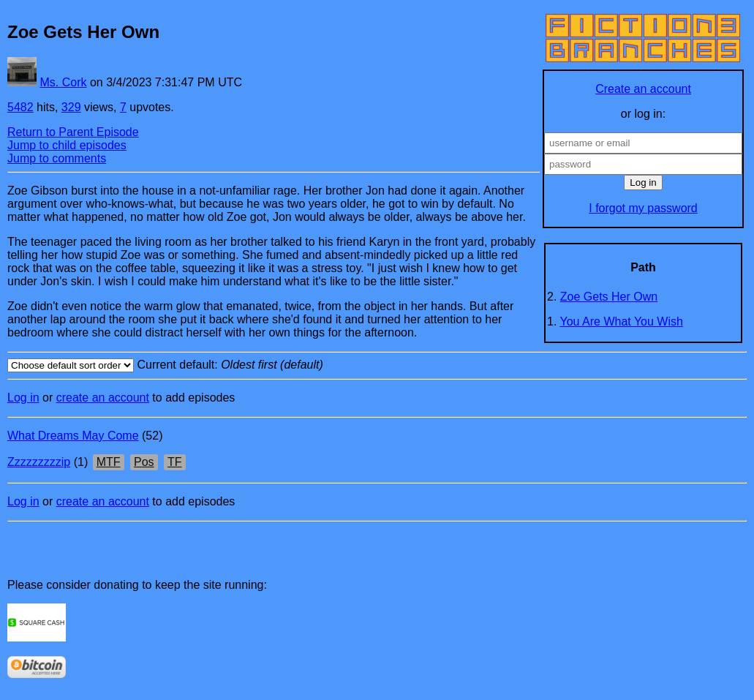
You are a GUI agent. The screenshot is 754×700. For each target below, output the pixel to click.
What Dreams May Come (73, 436)
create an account (103, 398)
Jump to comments (57, 158)
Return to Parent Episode (73, 132)
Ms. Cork (63, 82)
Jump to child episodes (67, 145)
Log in (23, 398)
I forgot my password (643, 208)
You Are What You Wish (622, 321)
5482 (20, 107)
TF (175, 462)
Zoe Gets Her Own (609, 297)
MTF (109, 462)
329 (71, 107)
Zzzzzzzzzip (39, 462)
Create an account (643, 89)
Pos (144, 462)
